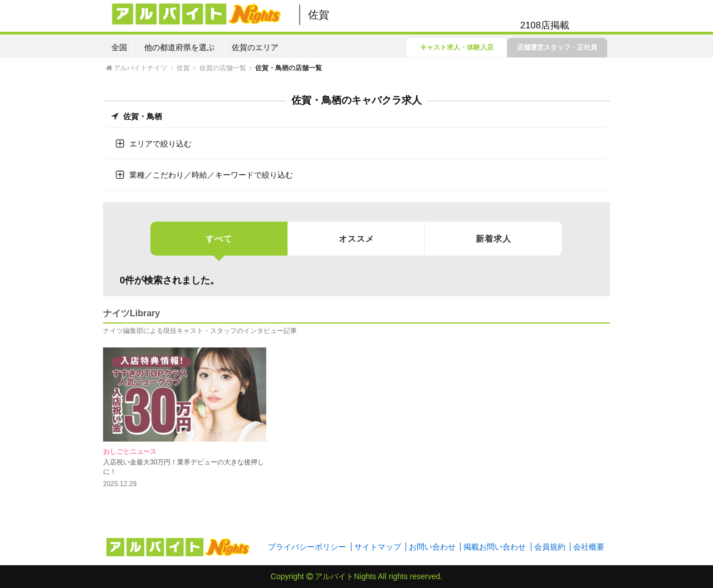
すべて (219, 245)
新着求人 (494, 239)
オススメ (356, 239)
